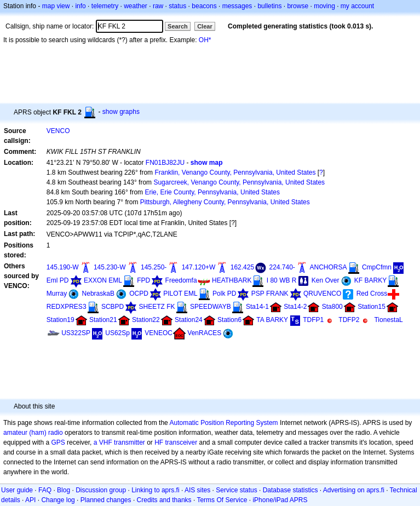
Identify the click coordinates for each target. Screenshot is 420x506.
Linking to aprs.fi (155, 490)
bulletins (269, 6)
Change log (58, 500)
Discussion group (101, 490)
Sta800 (332, 307)
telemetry (105, 6)
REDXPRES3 (67, 307)
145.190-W (63, 267)
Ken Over (326, 280)
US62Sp (117, 333)
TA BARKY (272, 320)
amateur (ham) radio (33, 433)
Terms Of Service (222, 500)
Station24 (189, 320)
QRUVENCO (322, 294)
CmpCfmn (377, 267)
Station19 (61, 320)
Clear (205, 26)
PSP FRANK (270, 294)
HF (159, 442)
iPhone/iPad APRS (280, 500)
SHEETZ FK (157, 307)
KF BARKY (370, 280)
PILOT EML (180, 294)
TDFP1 (313, 320)
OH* (205, 40)
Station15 (372, 307)
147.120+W (199, 267)
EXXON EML (103, 280)
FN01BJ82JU (165, 163)
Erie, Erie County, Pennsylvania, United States (212, 192)
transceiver (182, 442)
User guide (17, 490)
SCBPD (113, 307)
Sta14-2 (295, 307)
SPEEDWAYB (211, 307)
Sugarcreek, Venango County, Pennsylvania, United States (239, 182)
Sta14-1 (257, 307)
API (30, 500)
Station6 (229, 320)
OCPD (139, 294)
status (177, 6)
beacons (204, 6)
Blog (64, 490)
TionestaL (388, 320)
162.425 (242, 267)
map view (56, 6)
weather (136, 6)
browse (298, 6)
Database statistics (290, 490)
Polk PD (224, 294)
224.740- (282, 267)
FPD (143, 280)
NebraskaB (98, 294)
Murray (57, 294)
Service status (236, 490)
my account (357, 6)
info (80, 6)
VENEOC (159, 333)
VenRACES (204, 333)
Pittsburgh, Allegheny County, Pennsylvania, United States (225, 202)
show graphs (121, 112)
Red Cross (372, 294)
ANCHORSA (329, 267)
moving (324, 6)
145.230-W (110, 267)
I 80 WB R (282, 280)
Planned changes (106, 500)
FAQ (45, 490)
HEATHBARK (232, 280)
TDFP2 (349, 320)
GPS (58, 442)
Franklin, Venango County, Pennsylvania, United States (235, 173)
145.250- (154, 267)
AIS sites (197, 490)
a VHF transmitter (119, 442)
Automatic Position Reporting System (223, 423)
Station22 (146, 320)
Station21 (103, 320)
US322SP (76, 333)
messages (237, 6)
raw (158, 6)
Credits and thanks (164, 500)
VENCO (58, 131)
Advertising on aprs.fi (354, 490)
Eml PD (58, 280)
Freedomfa (181, 280)
